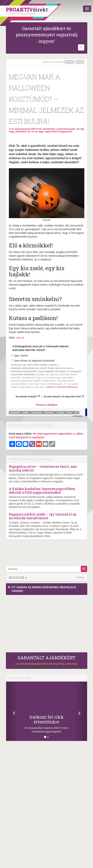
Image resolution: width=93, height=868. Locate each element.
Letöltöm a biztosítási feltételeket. (62, 387)
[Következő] (81, 711)
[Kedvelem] (39, 396)
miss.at (20, 338)
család (26, 413)
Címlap (80, 577)
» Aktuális (77, 416)
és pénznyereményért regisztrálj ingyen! (47, 660)
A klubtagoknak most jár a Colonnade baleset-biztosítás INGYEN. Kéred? (41, 348)
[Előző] (12, 711)
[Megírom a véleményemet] (83, 396)
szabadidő (15, 413)
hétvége (61, 413)
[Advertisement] (47, 623)
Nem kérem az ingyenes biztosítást (33, 361)
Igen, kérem (19, 356)
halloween (50, 413)
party (70, 413)
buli (76, 413)
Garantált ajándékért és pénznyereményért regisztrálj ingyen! (47, 35)
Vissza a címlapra (46, 405)
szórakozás (37, 413)
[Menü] (87, 9)
